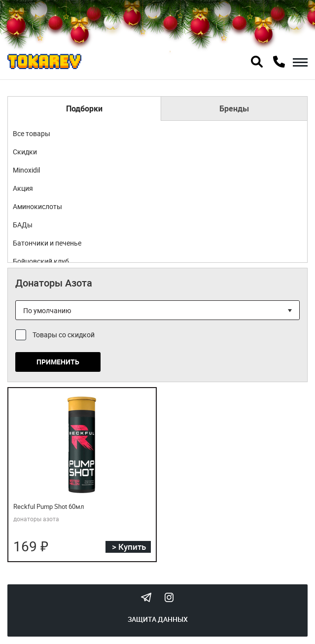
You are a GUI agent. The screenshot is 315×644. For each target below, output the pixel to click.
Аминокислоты (37, 206)
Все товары (32, 133)
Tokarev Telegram (146, 597)
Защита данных (158, 619)
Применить (58, 362)
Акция (23, 188)
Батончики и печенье (47, 243)
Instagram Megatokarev (169, 597)
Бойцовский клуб (41, 261)
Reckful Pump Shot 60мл (49, 506)
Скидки (25, 152)
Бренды (234, 108)
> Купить (129, 547)
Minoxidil (26, 170)
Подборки (84, 108)
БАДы (23, 225)
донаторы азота (36, 519)
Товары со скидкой (64, 335)
